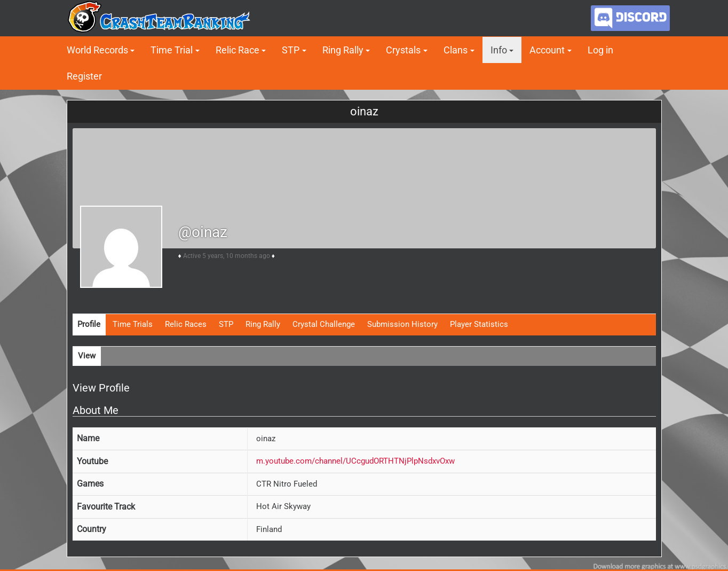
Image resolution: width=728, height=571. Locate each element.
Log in (600, 50)
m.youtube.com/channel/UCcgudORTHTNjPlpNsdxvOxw (355, 461)
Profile (89, 324)
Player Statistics (479, 324)
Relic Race (238, 50)
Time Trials (133, 324)
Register (84, 76)
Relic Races (186, 324)
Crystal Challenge (324, 324)
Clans (456, 50)
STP (291, 50)
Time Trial (172, 50)
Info (499, 50)
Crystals (403, 50)
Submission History (402, 324)
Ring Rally (343, 50)
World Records (97, 50)
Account (547, 50)
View (87, 356)
